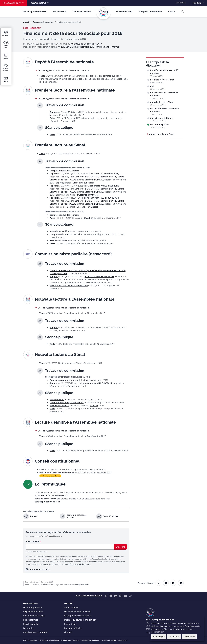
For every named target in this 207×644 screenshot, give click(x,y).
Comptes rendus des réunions (65, 171)
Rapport (54, 112)
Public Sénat (70, 624)
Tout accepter (159, 637)
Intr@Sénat (123, 640)
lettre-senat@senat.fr (81, 564)
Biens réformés (31, 620)
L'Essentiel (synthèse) (83, 183)
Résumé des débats (59, 240)
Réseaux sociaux (39, 3)
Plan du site (43, 640)
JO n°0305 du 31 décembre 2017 (86, 44)
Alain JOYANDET (85, 218)
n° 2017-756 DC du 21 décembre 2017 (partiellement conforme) (89, 47)
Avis (52, 118)
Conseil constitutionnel (162, 118)
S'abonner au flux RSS (39, 569)
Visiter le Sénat (71, 607)
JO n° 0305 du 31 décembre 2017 (54, 496)
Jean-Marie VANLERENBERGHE (104, 174)
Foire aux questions (33, 607)
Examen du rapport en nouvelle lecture (69, 380)
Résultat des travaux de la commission (69, 286)
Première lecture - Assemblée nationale (165, 72)
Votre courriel (32, 541)
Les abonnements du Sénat (77, 611)
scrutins (94, 240)
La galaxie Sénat (13, 3)
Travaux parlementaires (34, 12)
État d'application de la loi (48, 502)
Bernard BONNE (108, 177)
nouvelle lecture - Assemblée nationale (164, 94)
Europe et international (150, 12)
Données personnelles (90, 640)
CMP (152, 86)
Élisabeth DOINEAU (94, 180)
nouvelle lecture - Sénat (162, 102)
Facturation (29, 628)
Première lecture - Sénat (162, 80)
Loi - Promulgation (159, 125)
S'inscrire (120, 547)
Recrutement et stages (34, 616)
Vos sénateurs (59, 12)
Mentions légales (30, 640)
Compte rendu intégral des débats (67, 234)
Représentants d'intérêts (35, 632)
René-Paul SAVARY (67, 180)
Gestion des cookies (109, 640)
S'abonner (181, 3)
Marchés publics (31, 624)
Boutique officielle (73, 628)
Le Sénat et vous (124, 12)
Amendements (57, 231)
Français (200, 2)
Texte (42, 76)
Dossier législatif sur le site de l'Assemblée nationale (64, 70)
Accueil (26, 22)
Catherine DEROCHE (85, 177)
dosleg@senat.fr (82, 584)
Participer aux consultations (78, 616)
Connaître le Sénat (82, 12)
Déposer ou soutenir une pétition (80, 620)
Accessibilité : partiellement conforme (64, 640)
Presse (171, 12)
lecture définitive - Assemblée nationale (165, 110)
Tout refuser (174, 637)
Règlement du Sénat (33, 611)
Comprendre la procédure (162, 134)
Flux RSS (68, 632)
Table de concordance (46, 499)
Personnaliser (189, 637)
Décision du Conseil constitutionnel (57, 473)
